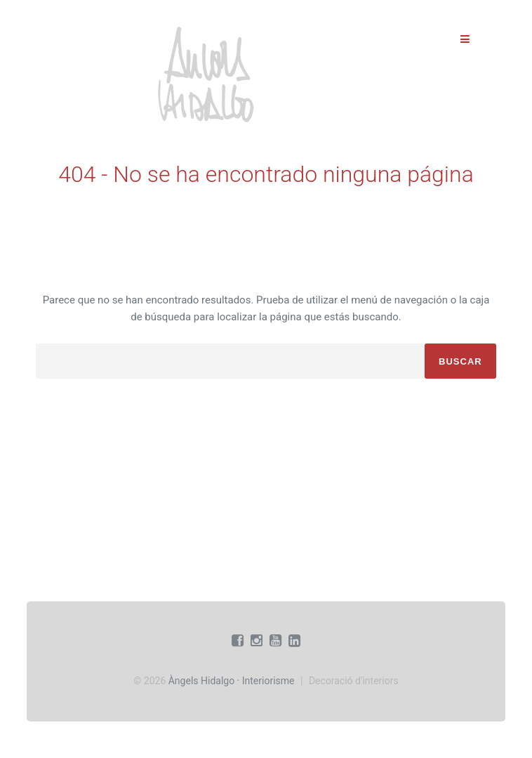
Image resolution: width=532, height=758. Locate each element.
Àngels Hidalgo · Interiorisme (232, 681)
